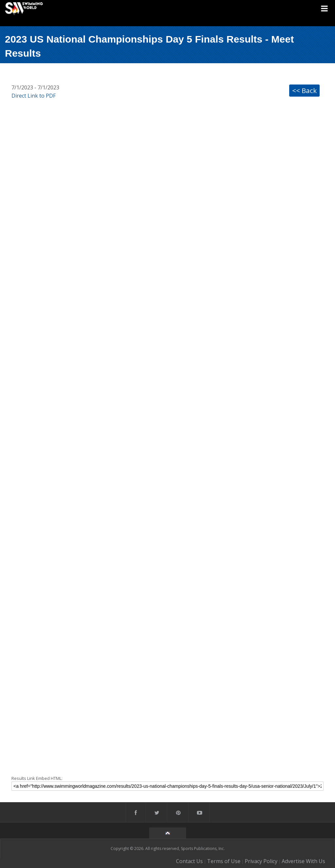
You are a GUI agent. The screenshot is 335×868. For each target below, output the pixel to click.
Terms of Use (224, 861)
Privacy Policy (261, 861)
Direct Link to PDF (34, 96)
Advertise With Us (303, 861)
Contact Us (189, 861)
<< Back (304, 90)
